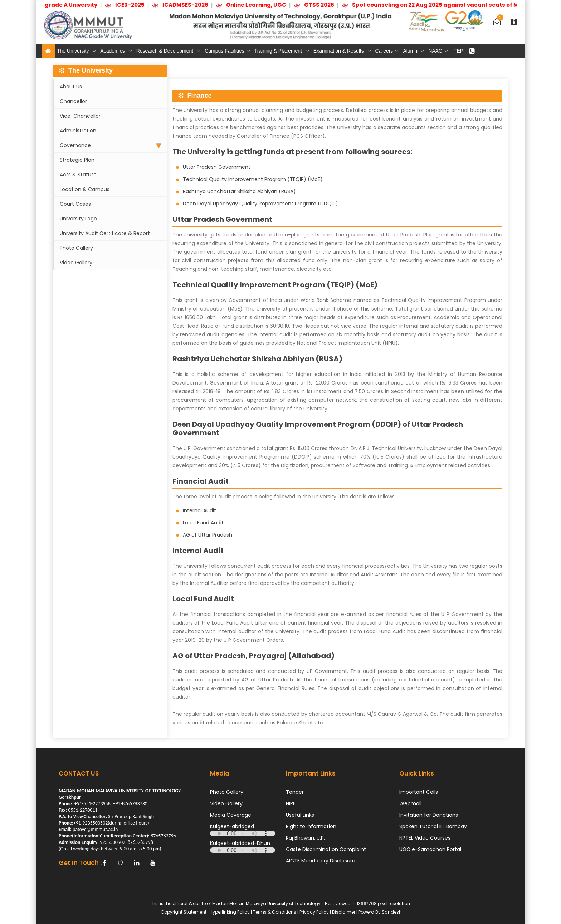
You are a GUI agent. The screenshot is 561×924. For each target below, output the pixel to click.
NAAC (438, 51)
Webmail (410, 803)
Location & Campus (85, 189)
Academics (116, 51)
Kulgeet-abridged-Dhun (240, 843)
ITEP (458, 51)
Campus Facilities (227, 51)
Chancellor (73, 101)
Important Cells (419, 792)
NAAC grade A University (65, 5)
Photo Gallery (76, 248)
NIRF (291, 803)
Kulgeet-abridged (232, 826)
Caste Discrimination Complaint (326, 849)
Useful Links (300, 815)
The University (76, 51)
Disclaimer (344, 912)
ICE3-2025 (132, 5)
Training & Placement (282, 51)
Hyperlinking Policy (230, 912)
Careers (387, 51)
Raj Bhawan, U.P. (305, 838)
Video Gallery (76, 263)
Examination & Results (342, 51)
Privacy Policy (314, 912)
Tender (295, 792)
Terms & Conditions (275, 912)
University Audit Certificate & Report (105, 233)
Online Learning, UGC (259, 5)
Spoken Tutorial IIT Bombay (433, 826)
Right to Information (311, 826)
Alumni (413, 51)
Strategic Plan (77, 160)
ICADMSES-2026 (188, 5)
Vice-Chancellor (80, 116)
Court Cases (75, 204)
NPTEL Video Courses (425, 838)
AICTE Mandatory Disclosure (321, 861)
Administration (78, 131)
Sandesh (392, 912)
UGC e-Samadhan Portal (430, 849)
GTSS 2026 (322, 5)
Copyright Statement (184, 912)
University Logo (78, 219)
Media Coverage (231, 815)
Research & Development (168, 51)
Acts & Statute (78, 175)
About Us (71, 87)
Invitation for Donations (429, 815)
